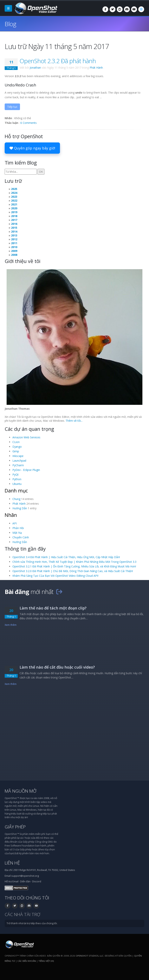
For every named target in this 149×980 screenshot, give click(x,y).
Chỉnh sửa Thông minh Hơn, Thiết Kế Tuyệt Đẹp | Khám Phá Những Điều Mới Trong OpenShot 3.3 (74, 562)
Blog (10, 24)
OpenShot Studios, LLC (90, 956)
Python (17, 479)
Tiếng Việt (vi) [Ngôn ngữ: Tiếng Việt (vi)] (46, 961)
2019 (14, 212)
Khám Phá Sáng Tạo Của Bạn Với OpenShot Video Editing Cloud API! (55, 576)
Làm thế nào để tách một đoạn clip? (53, 608)
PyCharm (18, 465)
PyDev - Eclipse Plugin (26, 470)
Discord (37, 881)
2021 (14, 204)
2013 (14, 235)
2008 (14, 255)
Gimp (16, 451)
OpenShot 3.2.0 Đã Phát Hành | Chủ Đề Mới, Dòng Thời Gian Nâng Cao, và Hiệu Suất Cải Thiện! (73, 571)
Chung (16, 499)
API (15, 523)
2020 (14, 208)
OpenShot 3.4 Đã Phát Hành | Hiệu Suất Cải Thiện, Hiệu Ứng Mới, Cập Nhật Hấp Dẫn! (66, 557)
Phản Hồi (18, 528)
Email (15, 881)
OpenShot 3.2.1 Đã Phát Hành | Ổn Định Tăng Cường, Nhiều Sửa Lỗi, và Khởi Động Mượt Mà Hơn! (74, 566)
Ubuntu (17, 484)
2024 (14, 193)
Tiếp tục (12, 107)
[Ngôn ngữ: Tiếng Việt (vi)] (141, 9)
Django (17, 447)
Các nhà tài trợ (22, 914)
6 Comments (29, 123)
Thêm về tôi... (74, 421)
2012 (14, 239)
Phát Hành (96, 68)
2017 (14, 220)
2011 (14, 243)
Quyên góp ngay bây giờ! (32, 148)
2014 (14, 231)
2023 (14, 197)
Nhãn (11, 515)
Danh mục (16, 490)
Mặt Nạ (17, 533)
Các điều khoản (27, 961)
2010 (14, 247)
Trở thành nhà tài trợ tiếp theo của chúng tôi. (32, 923)
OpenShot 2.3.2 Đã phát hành (58, 61)
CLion (16, 442)
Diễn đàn (25, 881)
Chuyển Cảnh (21, 537)
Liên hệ (12, 863)
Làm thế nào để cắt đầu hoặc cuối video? (57, 667)
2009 (14, 251)
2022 (14, 200)
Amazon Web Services (26, 437)
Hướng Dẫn (20, 508)
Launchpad (19, 461)
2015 (14, 228)
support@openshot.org (25, 876)
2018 (14, 216)
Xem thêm (11, 625)
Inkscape (18, 456)
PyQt (16, 474)
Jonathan (35, 68)
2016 (14, 224)
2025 (14, 189)
